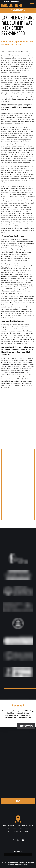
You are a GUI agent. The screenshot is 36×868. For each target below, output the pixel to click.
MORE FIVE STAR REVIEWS (26, 726)
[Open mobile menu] (32, 4)
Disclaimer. (18, 864)
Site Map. (25, 864)
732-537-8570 (18, 11)
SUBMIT (18, 801)
